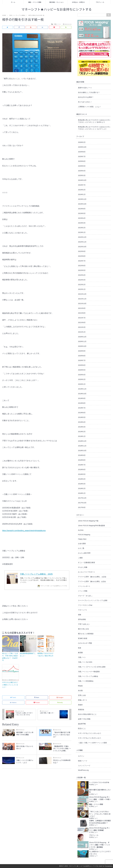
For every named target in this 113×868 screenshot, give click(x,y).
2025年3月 (82, 175)
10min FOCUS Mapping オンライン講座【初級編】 (99, 829)
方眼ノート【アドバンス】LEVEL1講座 (92, 667)
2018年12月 (82, 441)
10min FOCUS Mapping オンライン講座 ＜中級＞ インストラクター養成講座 (99, 845)
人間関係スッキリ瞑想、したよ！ (90, 107)
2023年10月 (82, 204)
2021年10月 (82, 304)
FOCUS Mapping (84, 535)
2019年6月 (82, 413)
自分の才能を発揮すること (87, 714)
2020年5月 (82, 370)
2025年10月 (82, 147)
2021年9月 (82, 308)
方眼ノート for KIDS (85, 662)
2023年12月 (82, 199)
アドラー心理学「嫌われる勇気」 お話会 (92, 577)
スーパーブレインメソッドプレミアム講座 (93, 600)
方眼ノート (82, 657)
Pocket (37, 703)
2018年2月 (82, 488)
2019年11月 (82, 389)
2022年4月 (82, 275)
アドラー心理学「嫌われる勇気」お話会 (92, 581)
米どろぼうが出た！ (85, 102)
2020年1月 (82, 384)
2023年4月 (82, 218)
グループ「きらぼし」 (86, 596)
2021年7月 (82, 318)
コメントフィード (84, 766)
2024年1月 (82, 194)
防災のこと (82, 728)
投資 (80, 648)
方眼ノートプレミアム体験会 (88, 676)
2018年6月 (82, 470)
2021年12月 (82, 294)
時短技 (80, 686)
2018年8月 (82, 460)
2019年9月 (82, 398)
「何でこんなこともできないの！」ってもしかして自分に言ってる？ (100, 814)
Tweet (13, 697)
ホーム (13, 2)
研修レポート (83, 700)
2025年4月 (82, 171)
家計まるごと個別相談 (86, 634)
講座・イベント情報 (35, 2)
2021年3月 (82, 327)
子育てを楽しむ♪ (84, 624)
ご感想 (80, 558)
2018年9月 (82, 455)
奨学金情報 (82, 619)
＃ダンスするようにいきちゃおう (90, 733)
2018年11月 (82, 446)
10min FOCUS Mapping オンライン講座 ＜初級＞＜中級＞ (100, 798)
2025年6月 (82, 161)
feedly (60, 703)
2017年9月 (82, 507)
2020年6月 (82, 365)
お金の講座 (82, 544)
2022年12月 (82, 237)
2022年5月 (82, 270)
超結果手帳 (82, 724)
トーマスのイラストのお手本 (99, 782)
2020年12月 (82, 337)
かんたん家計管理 (84, 553)
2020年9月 (82, 351)
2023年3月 (82, 223)
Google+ (60, 697)
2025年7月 (82, 157)
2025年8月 (82, 152)
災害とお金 (82, 695)
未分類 (80, 691)
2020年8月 (82, 356)
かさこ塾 (81, 548)
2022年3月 (82, 280)
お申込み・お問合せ (78, 2)
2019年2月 (82, 432)
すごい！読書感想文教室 (87, 562)
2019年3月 (82, 427)
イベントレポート (84, 586)
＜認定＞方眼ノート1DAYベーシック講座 (92, 743)
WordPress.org (83, 770)
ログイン (81, 756)
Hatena (13, 703)
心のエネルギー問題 (85, 643)
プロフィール (100, 2)
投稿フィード (83, 761)
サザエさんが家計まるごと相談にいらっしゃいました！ (10, 685)
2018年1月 (82, 493)
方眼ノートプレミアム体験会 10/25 (36, 574)
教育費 (80, 653)
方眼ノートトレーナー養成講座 (89, 672)
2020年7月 (82, 360)
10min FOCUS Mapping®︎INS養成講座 (91, 526)
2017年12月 (82, 498)
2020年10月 (82, 346)
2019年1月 (82, 436)
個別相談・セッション (56, 2)
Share (37, 697)
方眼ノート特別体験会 (86, 681)
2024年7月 (82, 185)
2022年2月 (82, 285)
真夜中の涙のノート (85, 88)
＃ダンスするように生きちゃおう (90, 738)
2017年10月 (82, 503)
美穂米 (80, 705)
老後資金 (81, 710)
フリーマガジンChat (85, 605)
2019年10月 (82, 394)
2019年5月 (82, 417)
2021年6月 (82, 322)
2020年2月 (82, 379)
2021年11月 (82, 299)
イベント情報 (83, 591)
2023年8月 (82, 209)
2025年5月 (82, 166)
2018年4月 (82, 479)
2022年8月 (82, 256)
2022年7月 (82, 261)
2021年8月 (82, 313)
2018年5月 (82, 474)
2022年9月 (82, 251)
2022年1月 (82, 289)
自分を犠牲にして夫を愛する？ (89, 92)
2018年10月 (82, 451)
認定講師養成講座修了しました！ (28, 655)
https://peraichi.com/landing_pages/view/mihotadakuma (24, 531)
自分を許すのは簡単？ (86, 97)
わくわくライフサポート (87, 572)
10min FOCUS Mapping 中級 (88, 521)
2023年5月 (82, 213)
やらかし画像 (83, 567)
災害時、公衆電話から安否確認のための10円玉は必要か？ (100, 822)
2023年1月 (82, 232)
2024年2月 (82, 190)
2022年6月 (82, 266)
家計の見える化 (83, 629)
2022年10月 (82, 247)
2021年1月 (82, 332)
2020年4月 (82, 375)
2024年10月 (82, 180)
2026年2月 (82, 142)
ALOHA (81, 530)
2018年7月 (82, 465)
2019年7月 (82, 408)
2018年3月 (82, 484)
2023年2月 (82, 228)
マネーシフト (83, 610)
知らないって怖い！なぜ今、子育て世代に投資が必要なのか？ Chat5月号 (10, 657)
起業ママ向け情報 (84, 719)
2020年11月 (82, 341)
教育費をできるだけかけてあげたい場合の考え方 (45, 655)
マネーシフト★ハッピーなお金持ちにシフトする (57, 9)
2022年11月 (82, 242)
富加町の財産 (83, 638)
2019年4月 (82, 422)
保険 (80, 615)
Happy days (82, 539)
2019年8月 (82, 403)
